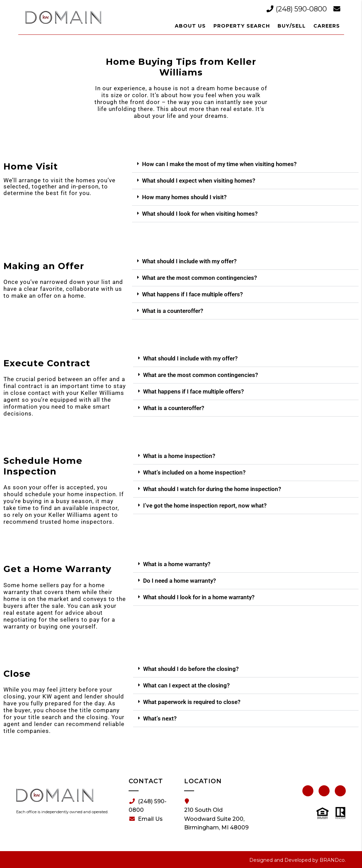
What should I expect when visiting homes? (199, 181)
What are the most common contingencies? (199, 278)
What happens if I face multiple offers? (192, 294)
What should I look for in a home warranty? (199, 597)
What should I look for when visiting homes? (200, 214)
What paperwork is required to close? (192, 702)
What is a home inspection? (179, 456)
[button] (245, 164)
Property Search (242, 26)
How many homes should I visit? (184, 197)
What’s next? (160, 718)
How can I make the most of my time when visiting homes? (219, 164)
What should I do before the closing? (191, 669)
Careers (327, 26)
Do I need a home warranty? (179, 581)
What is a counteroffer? (173, 311)
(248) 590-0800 (298, 9)
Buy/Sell (292, 26)
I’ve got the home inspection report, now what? (205, 506)
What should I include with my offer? (189, 261)
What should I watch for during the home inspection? (212, 489)
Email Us (146, 819)
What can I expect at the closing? (186, 685)
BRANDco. (333, 860)
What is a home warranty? (177, 564)
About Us (190, 26)
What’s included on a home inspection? (194, 472)
